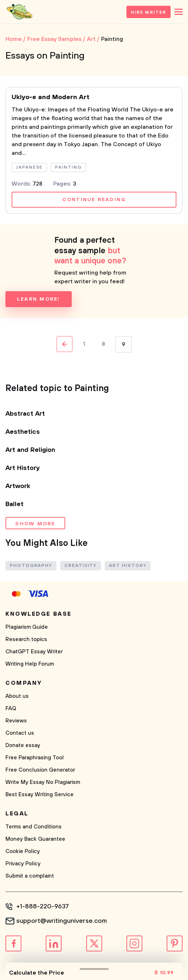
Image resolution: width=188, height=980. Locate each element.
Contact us (20, 733)
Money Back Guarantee (35, 839)
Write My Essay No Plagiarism (43, 782)
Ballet (14, 504)
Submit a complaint (30, 876)
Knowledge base (39, 614)
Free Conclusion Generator (40, 770)
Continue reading (94, 200)
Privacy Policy (23, 864)
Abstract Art (25, 414)
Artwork (18, 486)
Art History (23, 468)
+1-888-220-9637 (43, 907)
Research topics (26, 639)
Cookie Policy (23, 851)
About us (17, 696)
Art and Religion (30, 450)
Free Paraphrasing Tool (35, 758)
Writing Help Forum (30, 664)
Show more (35, 524)
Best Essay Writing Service (39, 795)
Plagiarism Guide (27, 627)
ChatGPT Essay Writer (34, 652)
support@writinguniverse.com (62, 921)
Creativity (81, 566)
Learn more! (39, 299)
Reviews (16, 721)
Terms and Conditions (34, 827)
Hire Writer (149, 12)
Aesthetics (23, 432)
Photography (31, 566)
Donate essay (23, 745)
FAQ (11, 709)
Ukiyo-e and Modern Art (51, 97)
